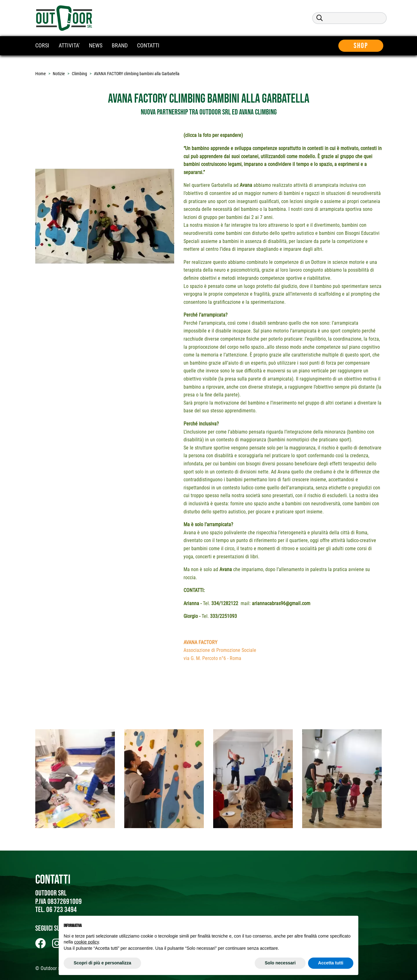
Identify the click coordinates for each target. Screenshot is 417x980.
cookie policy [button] (86, 942)
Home (41, 74)
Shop (364, 46)
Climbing (79, 74)
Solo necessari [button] (280, 963)
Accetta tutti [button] (331, 963)
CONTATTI (148, 45)
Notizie (59, 74)
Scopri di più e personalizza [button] (102, 963)
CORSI (42, 45)
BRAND (120, 45)
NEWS (96, 45)
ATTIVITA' (69, 45)
